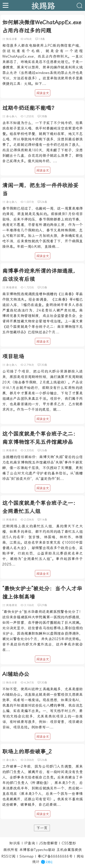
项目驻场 (13, 357)
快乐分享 (12, 39)
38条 (44, 116)
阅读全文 (43, 93)
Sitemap (27, 856)
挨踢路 (43, 5)
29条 (44, 605)
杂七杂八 (12, 116)
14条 (44, 520)
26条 (44, 450)
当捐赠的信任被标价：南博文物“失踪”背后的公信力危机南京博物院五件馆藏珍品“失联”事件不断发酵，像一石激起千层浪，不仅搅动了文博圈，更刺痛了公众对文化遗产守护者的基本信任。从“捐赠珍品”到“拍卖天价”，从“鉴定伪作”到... (42, 468)
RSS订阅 (8, 856)
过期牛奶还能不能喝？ (29, 108)
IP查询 (30, 843)
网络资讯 (12, 288)
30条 (44, 365)
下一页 (42, 828)
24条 (44, 202)
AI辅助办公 (16, 674)
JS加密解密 (48, 843)
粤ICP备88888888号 (55, 856)
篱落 (71, 850)
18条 (42, 39)
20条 (44, 288)
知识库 (15, 843)
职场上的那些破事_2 (27, 752)
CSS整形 (69, 843)
